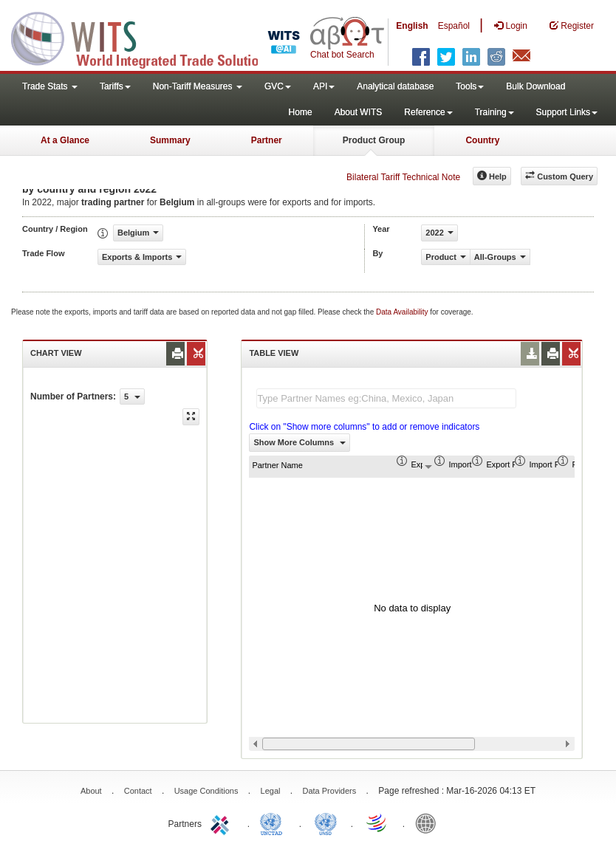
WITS (148, 37)
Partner (267, 140)
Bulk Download (535, 86)
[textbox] (386, 398)
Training (494, 112)
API (324, 86)
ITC (222, 823)
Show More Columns (300, 442)
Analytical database (395, 86)
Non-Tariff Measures (198, 86)
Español (454, 26)
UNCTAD (274, 823)
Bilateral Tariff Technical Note (403, 177)
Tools (470, 86)
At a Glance (65, 140)
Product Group (374, 140)
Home (301, 112)
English (412, 26)
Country (482, 140)
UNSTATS (326, 823)
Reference (428, 112)
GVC (278, 86)
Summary (170, 140)
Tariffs (115, 86)
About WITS (359, 112)
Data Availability (403, 312)
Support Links (567, 112)
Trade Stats (50, 86)
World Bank (429, 823)
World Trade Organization (377, 823)
